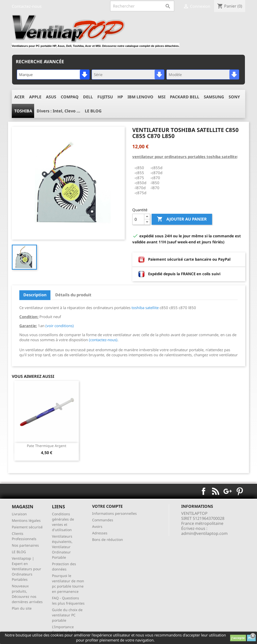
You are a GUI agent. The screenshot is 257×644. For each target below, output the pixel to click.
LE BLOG (19, 552)
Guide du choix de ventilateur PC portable (67, 615)
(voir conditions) (60, 326)
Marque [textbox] (26, 75)
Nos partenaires (25, 545)
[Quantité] (138, 219)
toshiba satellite (145, 308)
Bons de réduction (108, 540)
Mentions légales (26, 520)
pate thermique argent (47, 446)
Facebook (204, 491)
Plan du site (22, 608)
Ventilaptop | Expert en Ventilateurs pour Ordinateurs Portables (26, 569)
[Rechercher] (142, 6)
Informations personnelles (114, 513)
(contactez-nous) (103, 340)
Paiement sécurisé (27, 527)
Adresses (100, 533)
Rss (216, 491)
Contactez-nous (27, 6)
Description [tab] (35, 295)
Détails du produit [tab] (73, 295)
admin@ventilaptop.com (204, 533)
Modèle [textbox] (175, 75)
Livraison (19, 514)
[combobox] (53, 75)
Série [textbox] (98, 75)
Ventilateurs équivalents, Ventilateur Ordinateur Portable (62, 547)
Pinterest (240, 491)
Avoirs (97, 526)
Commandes (103, 520)
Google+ (228, 491)
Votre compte (107, 506)
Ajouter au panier (182, 219)
